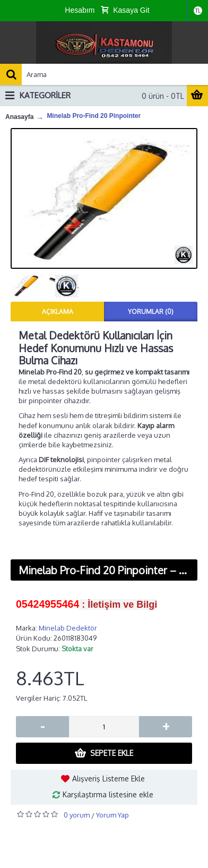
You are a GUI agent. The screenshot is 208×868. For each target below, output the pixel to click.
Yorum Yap (112, 815)
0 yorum (77, 815)
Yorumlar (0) (151, 312)
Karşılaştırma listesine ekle (108, 794)
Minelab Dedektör (68, 628)
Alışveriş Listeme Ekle (109, 778)
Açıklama (58, 312)
